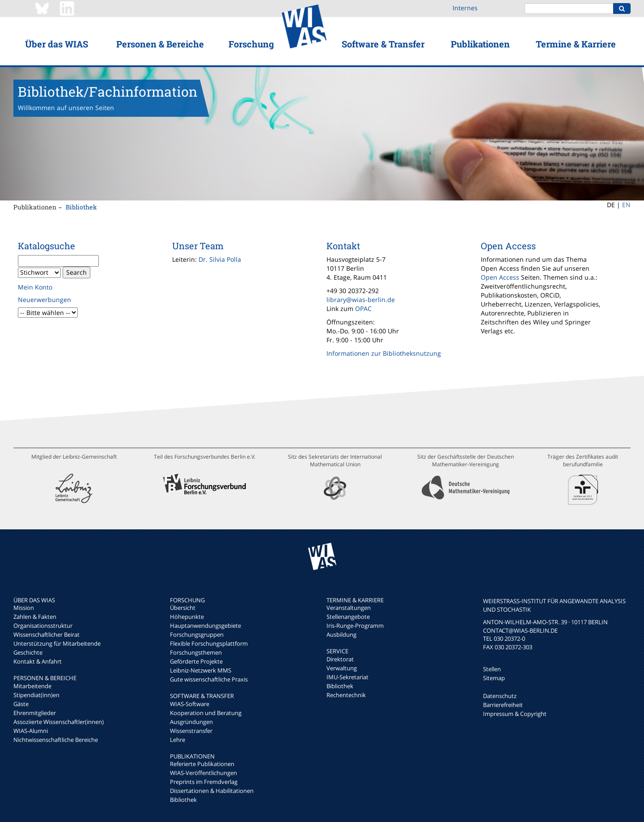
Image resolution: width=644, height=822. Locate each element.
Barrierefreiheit (503, 705)
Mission (24, 608)
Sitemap (494, 678)
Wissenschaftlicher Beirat (47, 635)
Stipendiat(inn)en (36, 695)
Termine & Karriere (576, 44)
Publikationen (480, 44)
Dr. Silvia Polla (220, 259)
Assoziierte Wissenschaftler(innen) (59, 722)
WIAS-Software (190, 704)
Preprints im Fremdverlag (204, 782)
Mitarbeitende (32, 686)
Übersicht (183, 608)
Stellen (492, 669)
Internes (465, 8)
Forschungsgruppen (197, 635)
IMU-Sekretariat (347, 677)
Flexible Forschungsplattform (209, 643)
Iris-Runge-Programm (355, 626)
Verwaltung (342, 668)
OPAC (363, 309)
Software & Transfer (383, 44)
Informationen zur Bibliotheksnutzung (384, 353)
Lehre (178, 740)
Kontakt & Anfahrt (38, 661)
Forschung (251, 44)
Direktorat (340, 659)
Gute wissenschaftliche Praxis (209, 679)
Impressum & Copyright (515, 714)
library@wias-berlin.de (361, 300)
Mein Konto (35, 287)
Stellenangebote (348, 617)
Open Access (500, 277)
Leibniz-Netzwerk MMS (201, 670)
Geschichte (28, 652)
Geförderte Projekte (196, 661)
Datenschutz (500, 696)
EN (626, 205)
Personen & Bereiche (160, 44)
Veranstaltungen (349, 608)
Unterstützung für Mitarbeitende (57, 643)
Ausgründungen (191, 722)
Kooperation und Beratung (206, 713)
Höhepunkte (187, 617)
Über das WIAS (57, 44)
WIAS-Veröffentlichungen (203, 773)
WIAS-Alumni (31, 731)
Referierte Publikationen (202, 764)
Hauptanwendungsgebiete (205, 626)
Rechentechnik (346, 695)
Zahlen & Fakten (35, 617)
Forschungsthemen (196, 652)
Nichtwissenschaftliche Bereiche (56, 740)
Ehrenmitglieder (35, 713)
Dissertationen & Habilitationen (212, 791)
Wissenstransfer (191, 731)
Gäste (21, 704)
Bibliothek (81, 207)
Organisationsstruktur (43, 626)
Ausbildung (341, 635)
